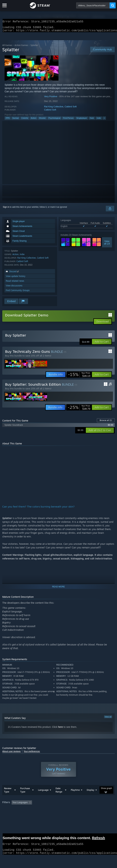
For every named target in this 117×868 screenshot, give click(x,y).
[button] (102, 344)
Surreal (16, 120)
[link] (79, 377)
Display (90, 792)
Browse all (106, 422)
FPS (8, 120)
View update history (16, 278)
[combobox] (93, 5)
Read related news (15, 283)
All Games (7, 47)
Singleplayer (82, 120)
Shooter (42, 120)
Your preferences (32, 753)
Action (34, 120)
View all (108, 719)
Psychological (54, 120)
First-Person (68, 120)
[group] (58, 805)
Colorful (25, 120)
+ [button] (104, 120)
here (60, 729)
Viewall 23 (107, 244)
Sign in (6, 209)
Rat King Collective (54, 109)
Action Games (21, 47)
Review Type (8, 792)
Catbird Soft (71, 109)
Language (43, 792)
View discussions (14, 288)
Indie (99, 120)
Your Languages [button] (20, 805)
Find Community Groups (18, 292)
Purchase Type (25, 792)
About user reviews (11, 753)
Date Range (59, 792)
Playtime (75, 792)
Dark (92, 120)
